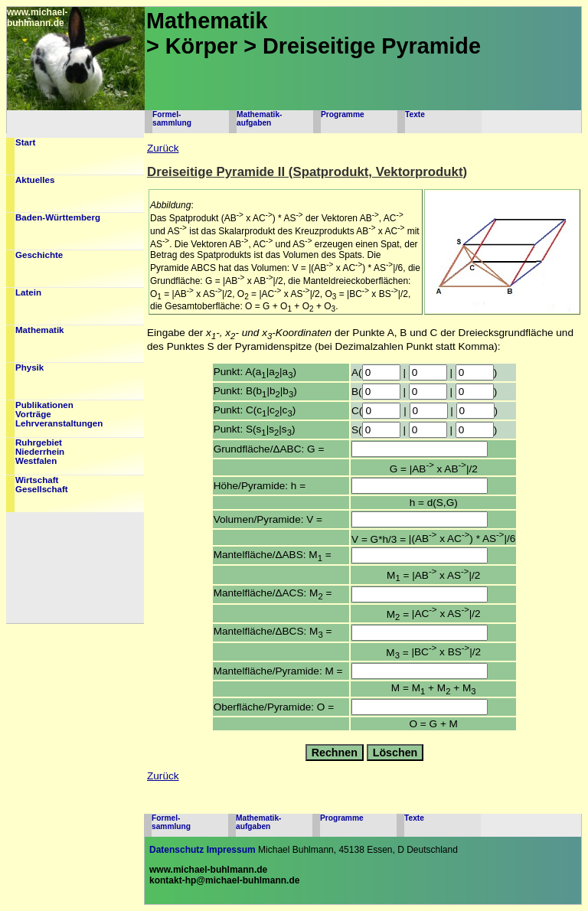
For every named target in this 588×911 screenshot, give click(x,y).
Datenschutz (176, 850)
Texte (415, 114)
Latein (28, 292)
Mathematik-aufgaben (259, 119)
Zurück (163, 148)
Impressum (231, 850)
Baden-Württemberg (58, 217)
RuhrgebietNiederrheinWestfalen (40, 452)
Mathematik (40, 330)
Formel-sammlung (172, 119)
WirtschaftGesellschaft (42, 485)
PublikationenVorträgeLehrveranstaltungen (59, 414)
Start (25, 142)
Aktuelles (35, 180)
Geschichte (39, 255)
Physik (29, 367)
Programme (343, 114)
